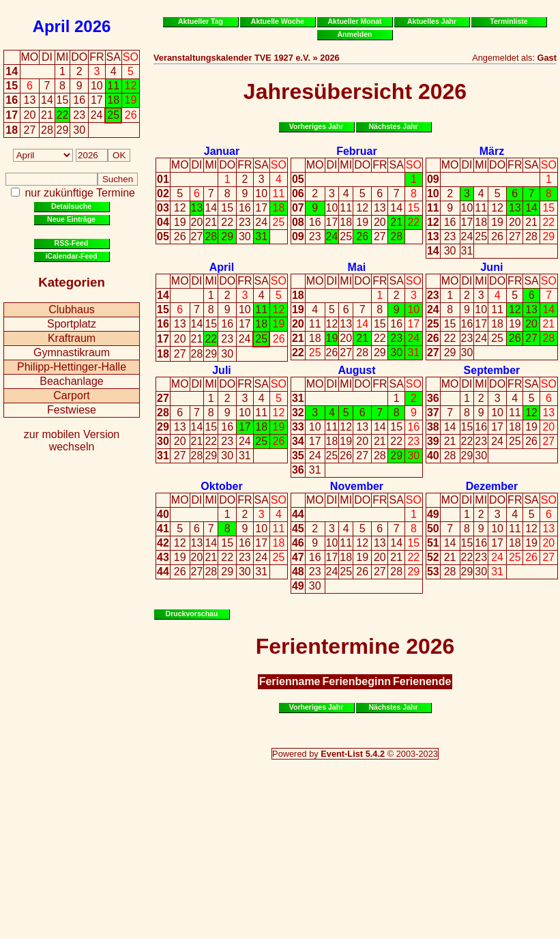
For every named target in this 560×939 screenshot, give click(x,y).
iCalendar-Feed (71, 256)
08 (298, 222)
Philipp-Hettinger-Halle (72, 367)
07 (298, 208)
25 (279, 222)
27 (197, 236)
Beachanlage (71, 381)
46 (298, 543)
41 (163, 529)
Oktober (221, 486)
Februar (357, 151)
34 (298, 441)
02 (163, 193)
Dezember (492, 486)
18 (12, 130)
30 (245, 236)
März (492, 151)
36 (298, 470)
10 (261, 193)
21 (211, 222)
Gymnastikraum (72, 352)
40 (433, 456)
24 (261, 222)
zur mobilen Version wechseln (72, 440)
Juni (491, 267)
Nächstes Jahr (393, 126)
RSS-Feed (72, 243)
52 (433, 557)
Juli (222, 370)
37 (433, 413)
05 (163, 236)
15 (12, 86)
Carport (71, 395)
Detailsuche (71, 206)
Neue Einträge (71, 219)
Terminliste (509, 21)
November (357, 486)
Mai (357, 267)
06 (298, 193)
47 (298, 557)
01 (163, 179)
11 (279, 193)
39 (433, 441)
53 (433, 572)
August (356, 370)
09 (298, 236)
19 (180, 222)
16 (12, 100)
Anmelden (355, 34)
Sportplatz (72, 324)
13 (197, 208)
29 (227, 236)
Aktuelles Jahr (432, 21)
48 (298, 572)
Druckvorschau (192, 613)
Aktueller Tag (201, 21)
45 (298, 529)
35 (298, 456)
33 (298, 427)
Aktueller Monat (354, 21)
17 (12, 115)
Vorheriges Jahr (316, 126)
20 (197, 222)
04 (163, 222)
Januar (222, 151)
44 (163, 572)
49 (298, 586)
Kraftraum (72, 338)
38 (433, 427)
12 (180, 208)
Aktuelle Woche (278, 21)
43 (163, 557)
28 (211, 236)
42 (163, 543)
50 (433, 529)
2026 (92, 26)
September (492, 370)
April (51, 26)
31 (261, 236)
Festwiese (72, 410)
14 (12, 71)
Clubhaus (72, 309)
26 (180, 236)
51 (433, 543)
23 (245, 222)
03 (163, 208)
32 (298, 413)
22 (227, 222)
